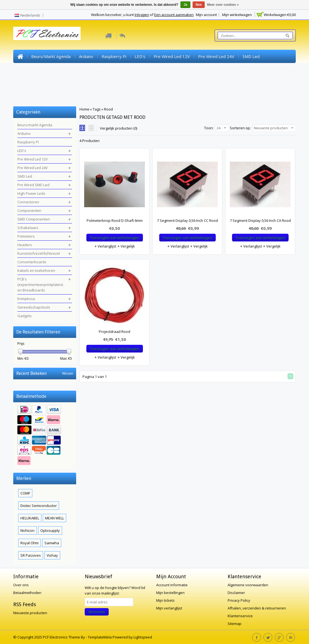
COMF (25, 493)
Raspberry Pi (114, 56)
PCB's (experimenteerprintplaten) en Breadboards (242, 83)
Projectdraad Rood (114, 332)
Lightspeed (143, 637)
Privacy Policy (239, 600)
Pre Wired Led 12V (172, 56)
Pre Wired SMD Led (36, 70)
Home (20, 56)
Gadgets (100, 96)
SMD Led (251, 56)
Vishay (52, 555)
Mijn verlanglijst (169, 608)
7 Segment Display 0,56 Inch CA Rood (260, 220)
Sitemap (235, 624)
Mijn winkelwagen (237, 15)
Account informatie (172, 585)
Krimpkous (27, 96)
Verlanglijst (105, 246)
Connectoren (117, 70)
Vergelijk (126, 246)
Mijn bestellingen (170, 593)
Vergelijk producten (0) (118, 128)
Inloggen (142, 15)
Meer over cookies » (223, 5)
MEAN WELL (54, 518)
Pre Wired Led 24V (216, 56)
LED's (140, 56)
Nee (199, 5)
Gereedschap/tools (65, 96)
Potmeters (258, 70)
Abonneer (97, 612)
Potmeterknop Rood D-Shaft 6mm (115, 220)
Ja (185, 5)
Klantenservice (240, 616)
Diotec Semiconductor (39, 506)
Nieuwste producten (30, 613)
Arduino (86, 56)
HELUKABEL (30, 518)
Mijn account (206, 15)
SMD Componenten (191, 70)
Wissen (68, 373)
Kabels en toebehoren (163, 83)
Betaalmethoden (27, 593)
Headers (26, 83)
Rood (108, 109)
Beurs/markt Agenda (51, 56)
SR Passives (31, 555)
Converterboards (117, 83)
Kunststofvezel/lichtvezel (67, 83)
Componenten (150, 70)
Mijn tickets (165, 600)
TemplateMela (100, 637)
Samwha (52, 543)
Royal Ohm (30, 543)
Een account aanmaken (174, 15)
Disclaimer (236, 593)
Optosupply (50, 530)
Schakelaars (228, 70)
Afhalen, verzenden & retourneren (257, 608)
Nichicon (27, 530)
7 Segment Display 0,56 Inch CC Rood (187, 220)
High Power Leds (80, 70)
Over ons (21, 585)
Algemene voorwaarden (248, 585)
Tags (97, 109)
